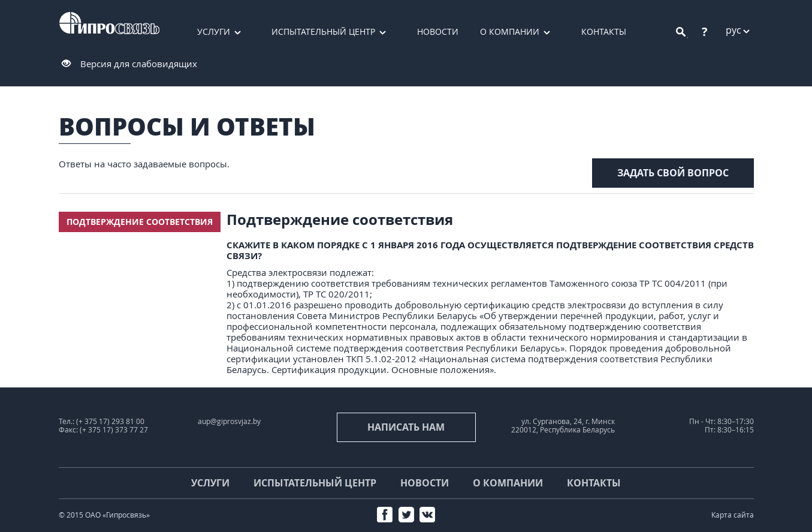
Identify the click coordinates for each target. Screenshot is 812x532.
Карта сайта (733, 515)
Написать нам (406, 427)
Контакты (604, 31)
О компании (510, 31)
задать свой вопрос (673, 173)
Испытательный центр (323, 31)
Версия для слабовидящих (139, 64)
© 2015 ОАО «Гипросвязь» (104, 515)
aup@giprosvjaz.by (229, 421)
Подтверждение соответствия (140, 222)
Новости (438, 31)
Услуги (214, 31)
